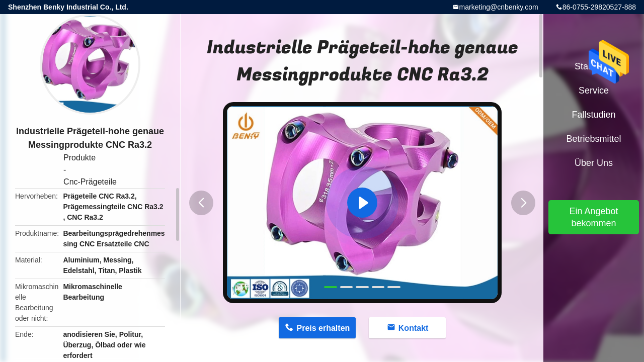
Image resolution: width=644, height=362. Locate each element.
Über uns (594, 163)
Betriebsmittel (593, 139)
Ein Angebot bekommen (593, 217)
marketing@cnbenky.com (499, 7)
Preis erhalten (323, 328)
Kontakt (414, 328)
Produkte (79, 158)
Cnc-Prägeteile (90, 182)
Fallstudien (593, 115)
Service (594, 90)
